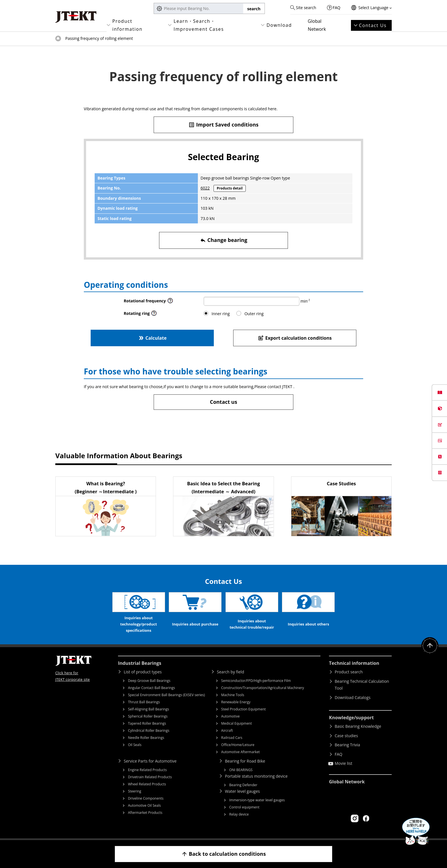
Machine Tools (233, 695)
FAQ (337, 8)
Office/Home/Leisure (238, 745)
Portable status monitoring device (256, 776)
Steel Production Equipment (244, 709)
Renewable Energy (236, 702)
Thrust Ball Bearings (144, 702)
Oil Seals (135, 745)
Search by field (230, 672)
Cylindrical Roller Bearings (149, 731)
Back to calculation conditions (224, 854)
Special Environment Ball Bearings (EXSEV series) (166, 695)
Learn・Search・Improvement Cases (199, 25)
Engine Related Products (147, 770)
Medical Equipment (237, 723)
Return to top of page (430, 646)
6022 (205, 188)
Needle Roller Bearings (146, 738)
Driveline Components (146, 798)
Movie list (344, 763)
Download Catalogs (353, 697)
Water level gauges (242, 791)
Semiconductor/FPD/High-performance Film (256, 681)
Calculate (152, 338)
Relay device (239, 814)
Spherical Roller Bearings (148, 716)
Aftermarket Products (145, 813)
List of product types (143, 672)
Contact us (223, 402)
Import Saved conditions (223, 125)
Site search (306, 8)
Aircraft (227, 731)
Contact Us (373, 25)
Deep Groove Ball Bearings (149, 681)
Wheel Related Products (147, 784)
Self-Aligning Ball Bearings (149, 709)
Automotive (230, 716)
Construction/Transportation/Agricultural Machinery (263, 688)
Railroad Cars (232, 738)
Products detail (230, 188)
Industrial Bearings (140, 663)
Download (279, 25)
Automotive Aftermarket (240, 752)
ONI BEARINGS (241, 770)
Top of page (58, 38)
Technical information (354, 663)
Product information (127, 25)
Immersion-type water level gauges (257, 800)
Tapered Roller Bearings (147, 723)
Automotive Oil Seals (144, 805)
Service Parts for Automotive (150, 761)
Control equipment (244, 807)
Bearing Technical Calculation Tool (362, 685)
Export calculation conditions (295, 338)
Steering (135, 791)
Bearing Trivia (347, 745)
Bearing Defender (243, 785)
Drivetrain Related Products (150, 777)
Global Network (317, 25)
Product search (349, 672)
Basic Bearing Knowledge (358, 726)
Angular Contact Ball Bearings (152, 688)
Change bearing (224, 240)
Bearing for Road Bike (245, 761)
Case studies (346, 736)
